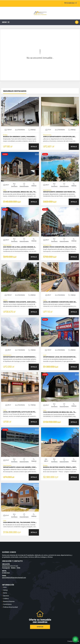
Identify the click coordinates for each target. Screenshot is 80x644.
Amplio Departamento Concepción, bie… (60, 137)
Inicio (5, 587)
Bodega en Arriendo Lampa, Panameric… (20, 137)
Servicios (6, 596)
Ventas (5, 590)
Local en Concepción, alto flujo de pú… (20, 412)
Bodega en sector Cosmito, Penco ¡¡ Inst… (60, 467)
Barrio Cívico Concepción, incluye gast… (60, 247)
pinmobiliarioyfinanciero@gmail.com (14, 578)
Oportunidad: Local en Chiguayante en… (60, 357)
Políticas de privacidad (10, 607)
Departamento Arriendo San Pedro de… (60, 192)
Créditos (6, 599)
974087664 (71, 3)
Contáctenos (7, 604)
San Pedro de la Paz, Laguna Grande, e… (20, 247)
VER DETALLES (20, 112)
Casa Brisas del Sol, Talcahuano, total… (20, 522)
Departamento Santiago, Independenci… (20, 357)
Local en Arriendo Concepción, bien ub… (60, 302)
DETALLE (34, 147)
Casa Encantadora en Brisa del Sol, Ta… (60, 412)
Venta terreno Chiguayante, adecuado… (20, 302)
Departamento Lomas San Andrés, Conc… (20, 467)
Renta (5, 593)
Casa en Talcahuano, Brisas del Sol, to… (20, 192)
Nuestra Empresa (9, 601)
